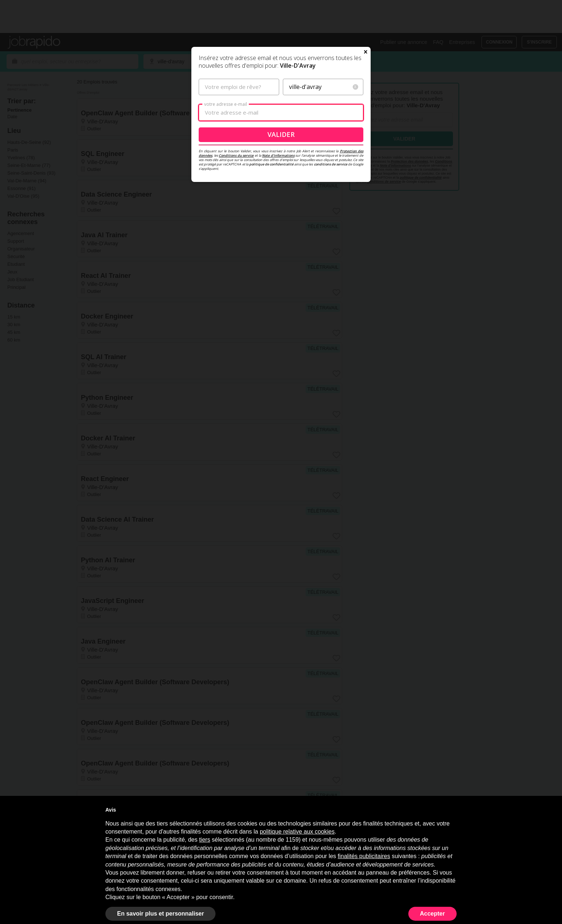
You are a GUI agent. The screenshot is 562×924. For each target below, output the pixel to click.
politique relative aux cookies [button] (297, 832)
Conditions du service (236, 193)
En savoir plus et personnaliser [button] (160, 914)
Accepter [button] (432, 914)
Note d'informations (278, 193)
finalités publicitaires (364, 856)
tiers (205, 840)
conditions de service (331, 202)
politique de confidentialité (271, 202)
